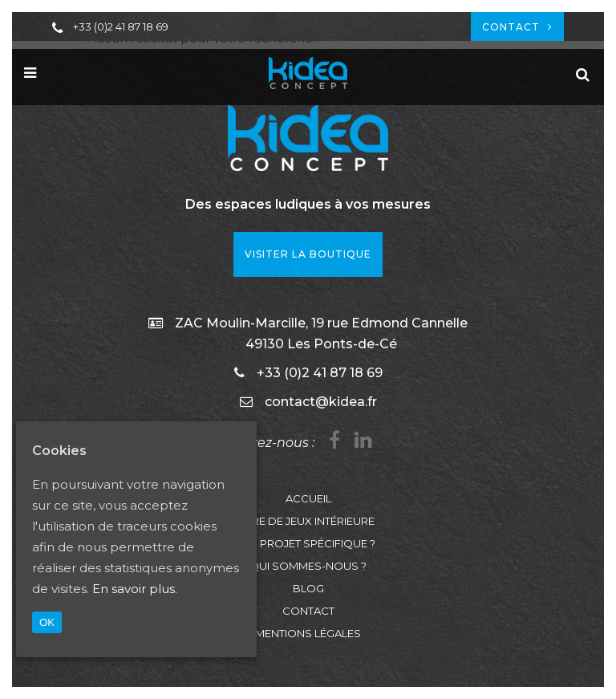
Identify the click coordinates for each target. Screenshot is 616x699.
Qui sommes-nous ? (308, 566)
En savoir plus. (135, 589)
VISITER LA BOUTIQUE (308, 254)
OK (47, 622)
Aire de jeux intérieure (308, 521)
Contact (517, 27)
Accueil (308, 498)
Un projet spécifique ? (308, 543)
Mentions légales (308, 633)
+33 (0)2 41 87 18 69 (121, 26)
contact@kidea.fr (321, 402)
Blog (308, 588)
